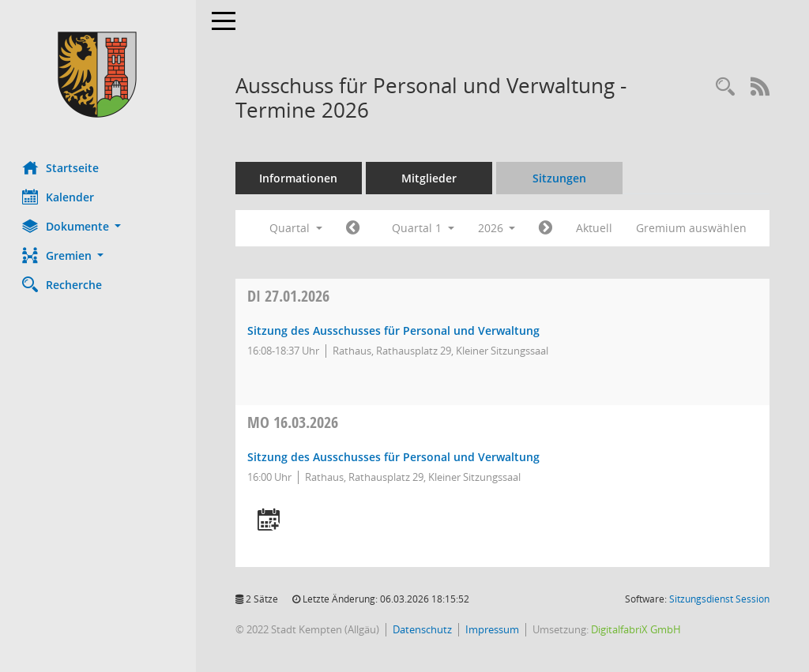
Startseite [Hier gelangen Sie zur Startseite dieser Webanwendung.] (62, 167)
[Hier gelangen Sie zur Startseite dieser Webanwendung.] (99, 75)
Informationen (301, 178)
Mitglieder (431, 178)
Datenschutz (424, 629)
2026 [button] (499, 228)
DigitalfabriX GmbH (638, 629)
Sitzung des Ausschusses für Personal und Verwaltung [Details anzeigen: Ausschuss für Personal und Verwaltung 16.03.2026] (395, 457)
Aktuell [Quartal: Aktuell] (596, 228)
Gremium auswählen (694, 228)
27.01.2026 (290, 296)
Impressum (494, 629)
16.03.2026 (294, 422)
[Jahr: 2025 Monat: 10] (354, 228)
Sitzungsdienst (719, 599)
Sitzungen (561, 178)
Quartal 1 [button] (425, 228)
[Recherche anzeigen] (725, 87)
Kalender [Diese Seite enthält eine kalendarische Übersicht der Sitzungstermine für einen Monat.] (60, 197)
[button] (99, 226)
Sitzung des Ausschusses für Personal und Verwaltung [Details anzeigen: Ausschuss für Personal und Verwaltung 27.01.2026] (395, 330)
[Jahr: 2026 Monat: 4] (548, 228)
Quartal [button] (297, 228)
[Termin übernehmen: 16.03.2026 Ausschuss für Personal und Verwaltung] (270, 521)
